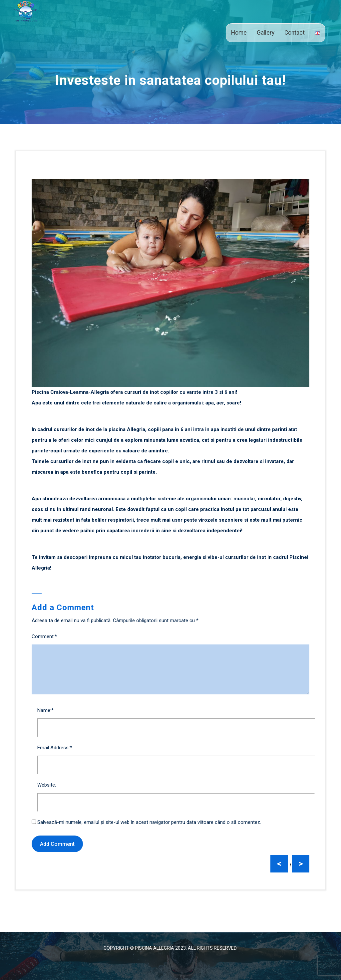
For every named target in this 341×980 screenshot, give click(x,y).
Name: (45, 710)
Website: (47, 785)
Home (239, 33)
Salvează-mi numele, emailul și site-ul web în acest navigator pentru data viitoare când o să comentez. (149, 822)
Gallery (266, 33)
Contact (295, 33)
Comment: (44, 636)
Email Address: (55, 748)
